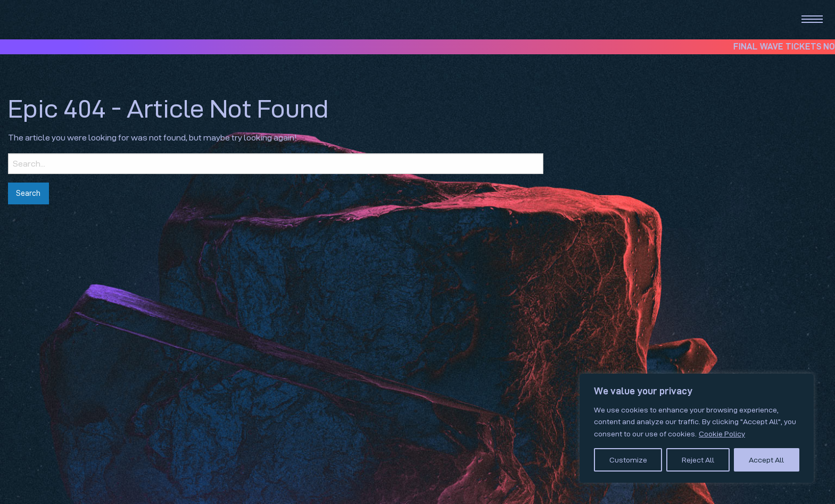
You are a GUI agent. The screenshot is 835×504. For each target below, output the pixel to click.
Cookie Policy (722, 434)
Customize (628, 460)
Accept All (766, 460)
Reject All (698, 460)
